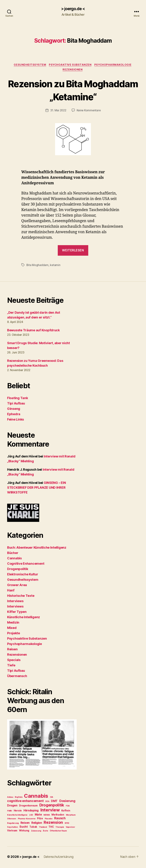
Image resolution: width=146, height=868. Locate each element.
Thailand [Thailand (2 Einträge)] (43, 828)
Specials (14, 661)
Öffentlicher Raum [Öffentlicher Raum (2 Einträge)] (58, 832)
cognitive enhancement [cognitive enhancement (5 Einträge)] (25, 802)
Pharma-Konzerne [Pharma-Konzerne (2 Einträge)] (27, 820)
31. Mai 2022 (58, 112)
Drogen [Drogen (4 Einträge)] (12, 807)
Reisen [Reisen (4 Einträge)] (25, 824)
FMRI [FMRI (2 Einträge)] (10, 812)
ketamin (55, 266)
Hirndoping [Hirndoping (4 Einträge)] (31, 812)
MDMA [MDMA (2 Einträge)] (47, 816)
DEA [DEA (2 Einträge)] (47, 803)
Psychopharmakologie (114, 65)
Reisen (12, 650)
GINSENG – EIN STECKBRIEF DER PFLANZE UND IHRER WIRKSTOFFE (36, 489)
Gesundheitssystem (29, 65)
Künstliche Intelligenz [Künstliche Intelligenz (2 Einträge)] (17, 816)
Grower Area (17, 586)
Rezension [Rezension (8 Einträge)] (53, 824)
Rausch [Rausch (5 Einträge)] (60, 819)
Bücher (13, 554)
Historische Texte (21, 597)
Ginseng (14, 410)
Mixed (12, 629)
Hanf (11, 591)
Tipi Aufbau (16, 404)
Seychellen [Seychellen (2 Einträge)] (12, 828)
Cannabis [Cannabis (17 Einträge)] (36, 797)
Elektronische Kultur (23, 575)
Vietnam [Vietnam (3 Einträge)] (12, 832)
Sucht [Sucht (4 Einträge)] (24, 828)
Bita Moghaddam (38, 266)
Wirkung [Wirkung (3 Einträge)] (24, 832)
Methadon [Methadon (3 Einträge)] (58, 816)
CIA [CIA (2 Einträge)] (52, 798)
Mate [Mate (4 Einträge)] (38, 816)
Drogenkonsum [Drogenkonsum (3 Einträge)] (28, 807)
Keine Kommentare (89, 112)
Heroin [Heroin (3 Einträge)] (18, 812)
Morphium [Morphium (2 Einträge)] (71, 816)
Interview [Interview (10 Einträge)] (50, 811)
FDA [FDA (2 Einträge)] (68, 807)
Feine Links (16, 420)
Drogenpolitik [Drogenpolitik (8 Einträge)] (52, 806)
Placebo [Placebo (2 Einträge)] (49, 820)
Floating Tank (18, 399)
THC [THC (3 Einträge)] (51, 828)
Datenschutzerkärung (60, 858)
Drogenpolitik (18, 570)
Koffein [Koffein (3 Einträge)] (66, 812)
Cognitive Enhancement (26, 565)
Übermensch (17, 677)
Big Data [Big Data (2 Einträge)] (19, 798)
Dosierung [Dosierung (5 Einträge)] (67, 802)
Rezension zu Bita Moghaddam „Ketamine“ (73, 91)
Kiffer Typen (17, 613)
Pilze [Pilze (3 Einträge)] (40, 820)
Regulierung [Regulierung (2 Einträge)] (13, 824)
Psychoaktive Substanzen (71, 65)
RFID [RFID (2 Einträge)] (67, 824)
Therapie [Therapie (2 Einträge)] (60, 828)
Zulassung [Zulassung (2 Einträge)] (36, 832)
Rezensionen (73, 71)
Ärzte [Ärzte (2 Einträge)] (45, 832)
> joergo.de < (73, 9)
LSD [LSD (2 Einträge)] (31, 816)
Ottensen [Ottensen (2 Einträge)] (12, 820)
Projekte (14, 634)
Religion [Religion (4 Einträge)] (37, 824)
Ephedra (14, 415)
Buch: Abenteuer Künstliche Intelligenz (37, 549)
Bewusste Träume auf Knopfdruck (33, 331)
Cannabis (14, 559)
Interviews (15, 602)
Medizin (13, 623)
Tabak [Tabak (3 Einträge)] (33, 828)
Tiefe (11, 666)
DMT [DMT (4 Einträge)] (54, 802)
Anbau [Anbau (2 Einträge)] (10, 798)
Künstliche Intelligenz (24, 618)
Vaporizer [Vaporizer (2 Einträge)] (70, 828)
